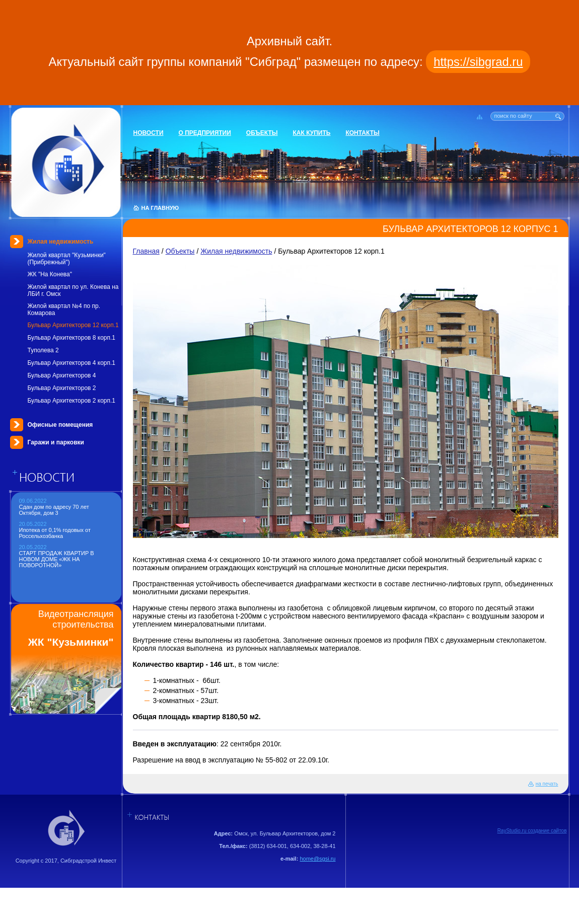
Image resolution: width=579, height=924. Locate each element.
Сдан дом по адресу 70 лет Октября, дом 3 (54, 510)
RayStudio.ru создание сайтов (532, 831)
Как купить (312, 133)
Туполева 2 (43, 350)
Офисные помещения (60, 425)
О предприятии (205, 133)
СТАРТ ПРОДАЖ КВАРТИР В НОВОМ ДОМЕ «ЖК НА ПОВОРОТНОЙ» (57, 559)
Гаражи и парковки (56, 442)
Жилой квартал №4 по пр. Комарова (64, 310)
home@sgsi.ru (317, 859)
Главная (146, 251)
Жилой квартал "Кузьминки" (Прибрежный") (67, 259)
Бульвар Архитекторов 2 (62, 388)
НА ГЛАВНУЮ (160, 208)
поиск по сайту (513, 116)
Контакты (362, 133)
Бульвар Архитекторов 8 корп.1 (72, 338)
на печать (547, 784)
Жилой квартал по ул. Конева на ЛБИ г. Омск (73, 290)
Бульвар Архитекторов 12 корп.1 (73, 325)
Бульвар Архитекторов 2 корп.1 (72, 401)
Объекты (262, 133)
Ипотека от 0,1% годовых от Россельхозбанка (55, 533)
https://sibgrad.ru (478, 62)
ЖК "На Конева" (50, 274)
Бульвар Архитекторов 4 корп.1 (72, 363)
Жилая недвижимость (61, 242)
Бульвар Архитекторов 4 (62, 375)
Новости (149, 133)
